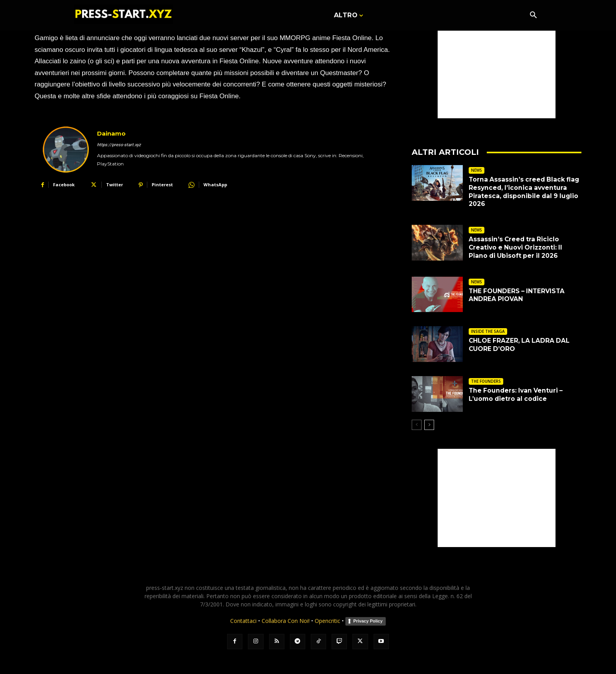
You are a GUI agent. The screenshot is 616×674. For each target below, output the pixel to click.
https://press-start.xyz (119, 145)
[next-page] (429, 425)
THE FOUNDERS (486, 381)
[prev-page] (417, 425)
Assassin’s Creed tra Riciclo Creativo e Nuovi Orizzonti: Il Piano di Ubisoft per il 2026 (517, 247)
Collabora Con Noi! (286, 621)
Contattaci (243, 621)
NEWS (477, 170)
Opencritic (328, 621)
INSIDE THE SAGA (488, 331)
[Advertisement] (497, 69)
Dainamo (111, 133)
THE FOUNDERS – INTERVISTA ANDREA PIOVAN (518, 295)
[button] (533, 16)
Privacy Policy (368, 621)
